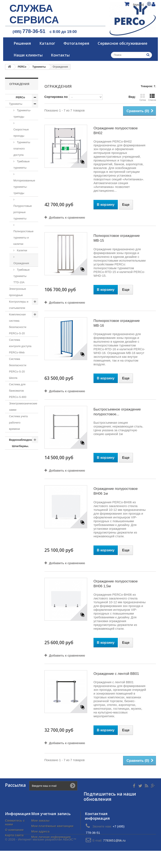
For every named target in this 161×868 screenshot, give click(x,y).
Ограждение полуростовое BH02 (116, 131)
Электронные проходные (18, 292)
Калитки (22, 250)
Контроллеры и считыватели (19, 305)
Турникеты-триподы (22, 113)
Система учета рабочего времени (18, 423)
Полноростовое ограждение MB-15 (117, 238)
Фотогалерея (76, 43)
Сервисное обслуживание (123, 43)
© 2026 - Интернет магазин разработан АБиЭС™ (41, 857)
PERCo (20, 97)
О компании (14, 830)
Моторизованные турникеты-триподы (24, 187)
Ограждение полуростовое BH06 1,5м (116, 584)
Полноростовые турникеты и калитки (23, 238)
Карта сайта (14, 835)
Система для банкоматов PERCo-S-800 (18, 391)
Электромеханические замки (23, 407)
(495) (29, 32)
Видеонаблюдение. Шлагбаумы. (22, 443)
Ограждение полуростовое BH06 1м (116, 491)
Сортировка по (56, 97)
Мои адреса (40, 831)
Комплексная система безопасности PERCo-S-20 (18, 324)
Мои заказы (40, 820)
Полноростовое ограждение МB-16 (117, 323)
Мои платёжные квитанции (52, 826)
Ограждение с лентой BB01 (116, 674)
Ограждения (21, 263)
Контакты (60, 55)
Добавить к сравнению (67, 217)
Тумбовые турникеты (21, 165)
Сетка (143, 97)
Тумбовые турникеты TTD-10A (21, 276)
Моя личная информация (51, 837)
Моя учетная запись (51, 814)
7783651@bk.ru (114, 840)
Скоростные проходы (21, 133)
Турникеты (16, 104)
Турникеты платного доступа (22, 149)
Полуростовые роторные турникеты (23, 212)
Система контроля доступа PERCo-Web (20, 346)
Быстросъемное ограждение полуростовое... (117, 412)
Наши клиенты (28, 55)
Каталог (47, 43)
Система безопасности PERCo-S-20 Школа (18, 368)
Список (152, 97)
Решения (22, 43)
